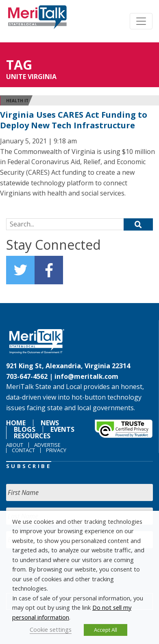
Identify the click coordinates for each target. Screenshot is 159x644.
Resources (32, 436)
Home (16, 423)
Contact (23, 450)
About (15, 445)
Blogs (25, 429)
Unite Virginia (31, 77)
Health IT (17, 101)
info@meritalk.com (86, 376)
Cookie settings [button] (51, 629)
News (50, 423)
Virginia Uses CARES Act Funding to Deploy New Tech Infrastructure (74, 120)
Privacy (56, 450)
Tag (19, 65)
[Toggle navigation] (141, 21)
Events (62, 429)
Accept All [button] (106, 630)
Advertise (47, 445)
